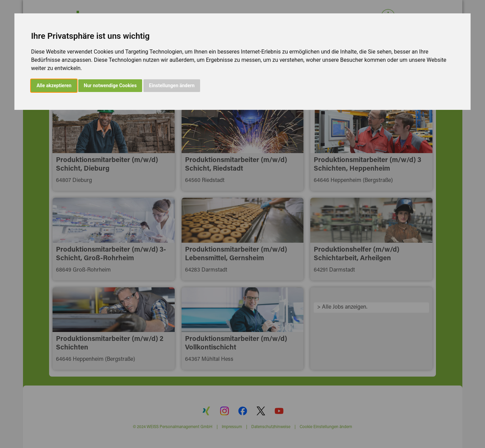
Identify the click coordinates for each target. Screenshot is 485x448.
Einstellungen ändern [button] (172, 85)
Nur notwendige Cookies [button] (110, 85)
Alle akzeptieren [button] (54, 85)
